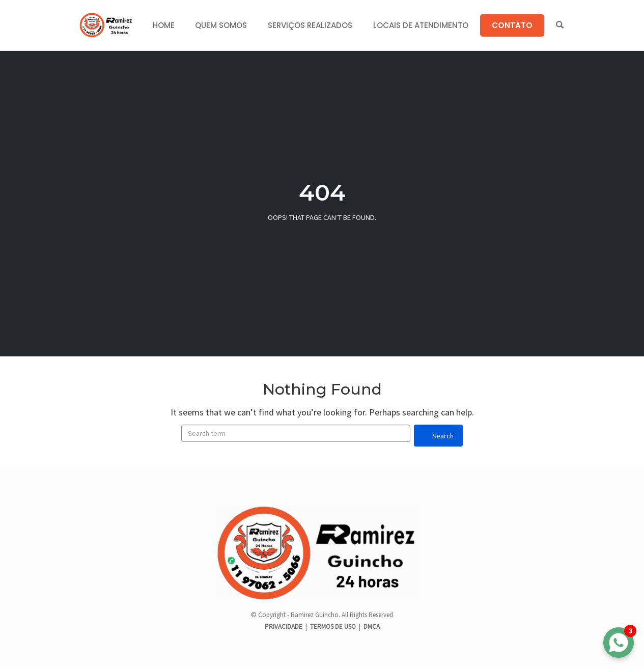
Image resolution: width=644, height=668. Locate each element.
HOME (164, 25)
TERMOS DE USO (333, 627)
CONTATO (512, 25)
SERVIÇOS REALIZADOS (310, 25)
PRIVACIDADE (284, 627)
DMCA (372, 627)
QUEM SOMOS (221, 25)
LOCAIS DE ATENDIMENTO (421, 25)
